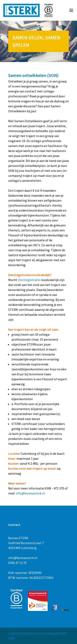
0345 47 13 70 (17, 563)
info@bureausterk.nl (30, 493)
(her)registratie (29, 280)
